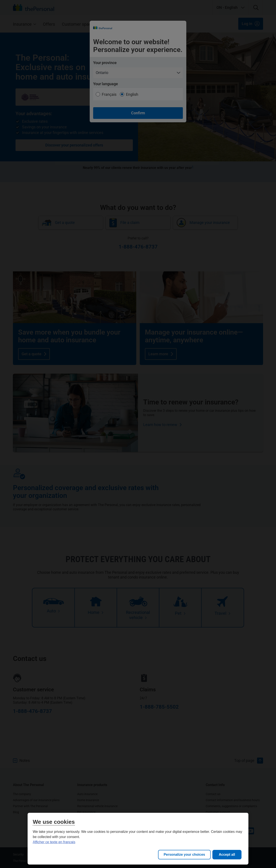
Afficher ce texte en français (54, 842)
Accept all (227, 855)
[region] (138, 839)
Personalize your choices (184, 855)
